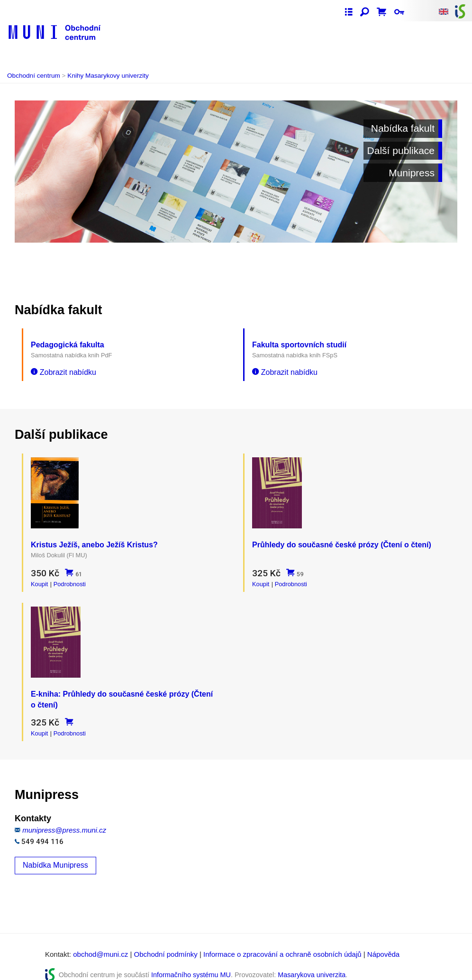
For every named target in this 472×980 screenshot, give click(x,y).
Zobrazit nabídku (64, 372)
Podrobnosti (70, 581)
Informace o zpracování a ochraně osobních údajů (282, 944)
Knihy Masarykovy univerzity (108, 76)
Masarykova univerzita (312, 965)
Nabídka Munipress (55, 855)
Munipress (412, 173)
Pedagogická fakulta (68, 345)
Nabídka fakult (403, 128)
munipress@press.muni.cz (64, 820)
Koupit (39, 581)
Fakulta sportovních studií (299, 345)
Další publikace (401, 150)
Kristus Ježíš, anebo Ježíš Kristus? (94, 541)
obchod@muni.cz (100, 944)
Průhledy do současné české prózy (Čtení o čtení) (342, 541)
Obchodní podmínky (166, 944)
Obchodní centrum (34, 76)
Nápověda (383, 944)
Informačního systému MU (191, 965)
